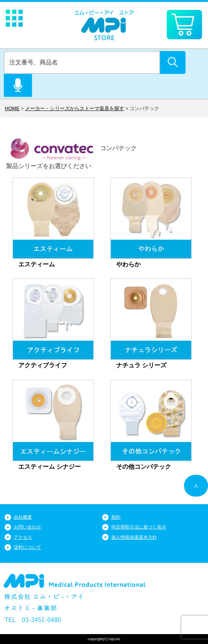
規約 (116, 517)
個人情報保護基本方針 (134, 537)
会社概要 (23, 517)
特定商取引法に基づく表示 (139, 527)
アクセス (23, 537)
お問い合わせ (27, 527)
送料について (27, 547)
